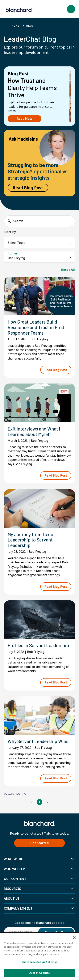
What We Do (14, 859)
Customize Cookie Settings (39, 962)
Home (16, 26)
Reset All (68, 270)
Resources (12, 889)
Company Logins (18, 908)
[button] (71, 9)
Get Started (39, 843)
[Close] (74, 938)
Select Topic (16, 243)
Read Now (25, 119)
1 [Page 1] (39, 802)
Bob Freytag (16, 258)
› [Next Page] (47, 802)
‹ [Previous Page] (32, 802)
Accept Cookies (39, 973)
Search (18, 221)
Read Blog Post (28, 188)
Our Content (15, 879)
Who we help (14, 869)
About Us (12, 899)
